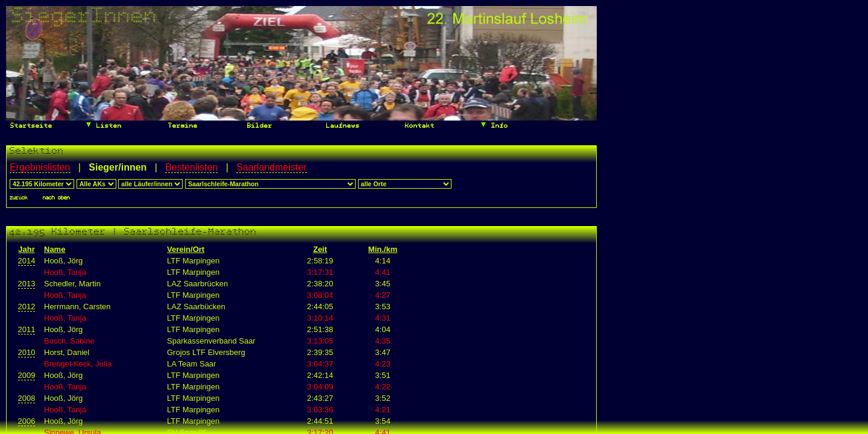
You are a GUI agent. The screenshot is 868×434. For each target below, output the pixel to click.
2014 (27, 261)
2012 (27, 307)
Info (494, 125)
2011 (27, 329)
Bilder (258, 126)
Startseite (29, 126)
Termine (181, 126)
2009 (27, 375)
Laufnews (341, 126)
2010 (27, 352)
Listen (103, 125)
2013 (27, 284)
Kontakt (418, 126)
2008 (27, 398)
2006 (27, 421)
